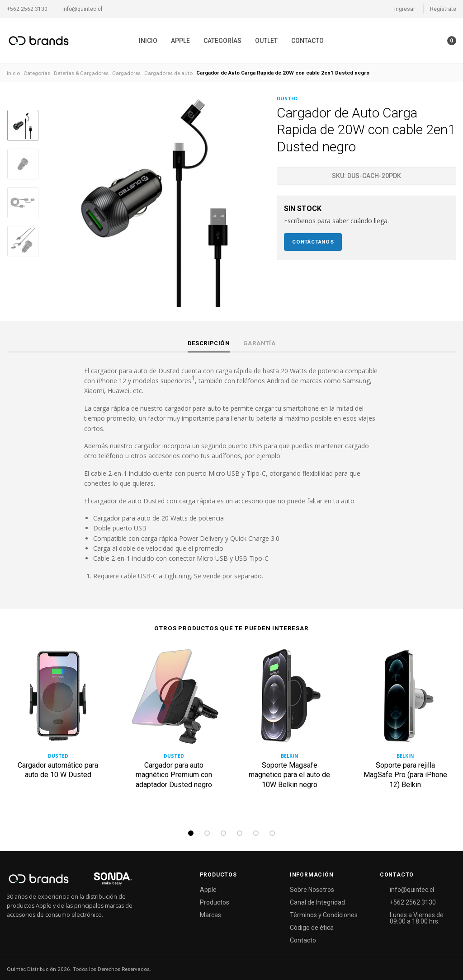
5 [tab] (256, 833)
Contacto (307, 41)
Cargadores (126, 73)
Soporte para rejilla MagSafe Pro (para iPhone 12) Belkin (405, 775)
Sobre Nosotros (312, 890)
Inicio (148, 41)
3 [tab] (223, 833)
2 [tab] (207, 833)
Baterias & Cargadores (81, 73)
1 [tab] (191, 833)
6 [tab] (272, 833)
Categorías (222, 41)
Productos (215, 902)
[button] (434, 41)
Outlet (266, 41)
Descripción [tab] (209, 343)
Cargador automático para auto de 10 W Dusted (58, 770)
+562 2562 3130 (27, 9)
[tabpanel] (58, 729)
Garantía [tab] (259, 343)
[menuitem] (148, 41)
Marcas (210, 915)
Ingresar (405, 9)
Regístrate (443, 9)
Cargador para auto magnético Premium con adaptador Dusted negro (174, 775)
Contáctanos (313, 242)
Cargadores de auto (168, 73)
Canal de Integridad (317, 902)
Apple (180, 41)
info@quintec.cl (82, 9)
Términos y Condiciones (324, 915)
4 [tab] (240, 833)
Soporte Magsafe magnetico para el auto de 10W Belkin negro (289, 775)
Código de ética (312, 928)
